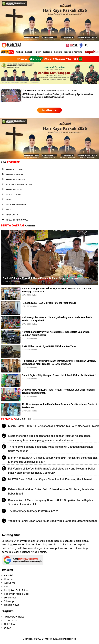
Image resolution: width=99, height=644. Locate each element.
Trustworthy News (14, 617)
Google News (12, 605)
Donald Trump (14, 195)
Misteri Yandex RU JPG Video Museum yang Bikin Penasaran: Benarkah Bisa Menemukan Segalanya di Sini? (53, 460)
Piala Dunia (12, 215)
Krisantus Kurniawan (18, 220)
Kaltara (58, 52)
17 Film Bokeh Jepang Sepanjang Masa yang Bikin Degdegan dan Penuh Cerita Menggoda (50, 449)
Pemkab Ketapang (15, 180)
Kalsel (28, 52)
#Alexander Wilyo (62, 59)
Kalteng (48, 52)
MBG (8, 210)
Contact (9, 579)
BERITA (7, 52)
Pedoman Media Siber (17, 594)
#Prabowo (22, 59)
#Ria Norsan (36, 59)
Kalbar (19, 52)
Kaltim (38, 52)
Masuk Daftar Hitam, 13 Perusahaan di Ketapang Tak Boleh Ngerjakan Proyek (53, 426)
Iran (8, 200)
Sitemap (9, 601)
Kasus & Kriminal (74, 52)
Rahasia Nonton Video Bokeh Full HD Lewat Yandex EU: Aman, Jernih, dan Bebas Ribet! (51, 491)
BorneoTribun (49, 639)
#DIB (78, 59)
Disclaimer (10, 598)
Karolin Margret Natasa (19, 185)
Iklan (7, 586)
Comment (73, 90)
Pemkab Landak (14, 190)
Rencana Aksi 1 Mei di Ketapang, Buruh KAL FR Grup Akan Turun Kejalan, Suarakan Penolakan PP (51, 502)
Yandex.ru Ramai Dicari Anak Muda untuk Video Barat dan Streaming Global (52, 521)
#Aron (48, 59)
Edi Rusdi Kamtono (16, 205)
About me (10, 583)
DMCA (8, 628)
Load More (50, 110)
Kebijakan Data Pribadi (17, 590)
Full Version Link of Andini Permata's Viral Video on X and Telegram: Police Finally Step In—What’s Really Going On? (52, 471)
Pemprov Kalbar (15, 174)
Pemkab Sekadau (15, 169)
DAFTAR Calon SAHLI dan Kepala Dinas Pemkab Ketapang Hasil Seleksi (50, 479)
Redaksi (9, 575)
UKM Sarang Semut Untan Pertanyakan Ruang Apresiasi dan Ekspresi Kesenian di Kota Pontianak (57, 96)
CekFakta (9, 624)
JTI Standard (11, 620)
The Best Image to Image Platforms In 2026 (34, 511)
